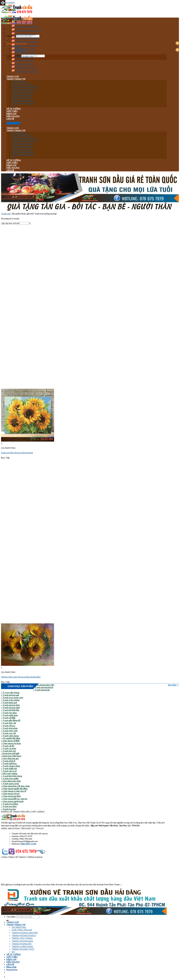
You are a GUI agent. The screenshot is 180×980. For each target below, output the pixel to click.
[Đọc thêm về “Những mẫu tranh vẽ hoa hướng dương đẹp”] (83, 667)
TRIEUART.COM (28, 844)
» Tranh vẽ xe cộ (9, 771)
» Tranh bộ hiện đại (10, 710)
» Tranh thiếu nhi (9, 768)
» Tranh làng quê (9, 702)
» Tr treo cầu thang (10, 692)
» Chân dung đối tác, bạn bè (14, 799)
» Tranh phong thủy (10, 705)
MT (13, 106)
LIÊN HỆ (10, 119)
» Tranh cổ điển (8, 718)
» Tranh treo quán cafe (12, 697)
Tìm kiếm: (11, 36)
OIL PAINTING (19, 81)
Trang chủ (6, 214)
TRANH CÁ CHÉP (22, 64)
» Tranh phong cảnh (10, 707)
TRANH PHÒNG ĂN (23, 49)
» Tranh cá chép (9, 748)
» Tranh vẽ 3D (8, 746)
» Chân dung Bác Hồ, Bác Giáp (15, 786)
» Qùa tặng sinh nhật (11, 781)
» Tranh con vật (8, 733)
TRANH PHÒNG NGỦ (24, 46)
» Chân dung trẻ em (10, 794)
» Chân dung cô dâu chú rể (14, 791)
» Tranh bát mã (8, 751)
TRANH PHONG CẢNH (25, 42)
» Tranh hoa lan (8, 809)
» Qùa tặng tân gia (10, 758)
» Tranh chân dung (10, 736)
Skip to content (8, 2)
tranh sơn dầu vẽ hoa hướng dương (17, 453)
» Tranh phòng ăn (41, 690)
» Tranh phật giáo (9, 715)
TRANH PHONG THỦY (25, 71)
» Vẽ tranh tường (9, 773)
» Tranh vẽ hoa (8, 726)
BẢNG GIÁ (11, 114)
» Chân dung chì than (11, 743)
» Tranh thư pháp (9, 728)
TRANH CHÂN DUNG (24, 53)
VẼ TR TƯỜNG (14, 109)
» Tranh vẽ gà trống (10, 766)
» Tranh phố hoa (9, 763)
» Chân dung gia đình (11, 796)
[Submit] (7, 40)
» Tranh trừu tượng (10, 700)
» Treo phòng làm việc (44, 685)
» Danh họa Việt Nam (11, 756)
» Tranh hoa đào (9, 806)
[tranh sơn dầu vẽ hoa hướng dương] (28, 441)
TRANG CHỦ (13, 76)
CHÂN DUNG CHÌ (22, 57)
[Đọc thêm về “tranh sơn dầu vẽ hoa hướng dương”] (83, 443)
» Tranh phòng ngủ (10, 695)
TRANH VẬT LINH (22, 23)
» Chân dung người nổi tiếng (14, 788)
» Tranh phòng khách (43, 687)
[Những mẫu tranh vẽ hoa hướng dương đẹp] (28, 665)
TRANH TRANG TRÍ (16, 79)
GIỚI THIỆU (12, 111)
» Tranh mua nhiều (10, 778)
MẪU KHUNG (13, 116)
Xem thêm (172, 685)
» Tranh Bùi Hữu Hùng (12, 776)
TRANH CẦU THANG (24, 68)
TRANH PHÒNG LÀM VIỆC (27, 30)
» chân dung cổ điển (10, 741)
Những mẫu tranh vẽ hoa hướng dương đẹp (21, 677)
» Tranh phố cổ (8, 761)
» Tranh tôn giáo (9, 713)
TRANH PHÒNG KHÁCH (26, 38)
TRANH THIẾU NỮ (23, 60)
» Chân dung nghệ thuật (12, 801)
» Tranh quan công (10, 783)
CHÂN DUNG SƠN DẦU (25, 27)
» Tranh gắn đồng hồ (11, 720)
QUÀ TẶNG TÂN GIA (24, 34)
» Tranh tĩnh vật (9, 723)
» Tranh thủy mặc (9, 731)
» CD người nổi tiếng (11, 738)
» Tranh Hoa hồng (10, 804)
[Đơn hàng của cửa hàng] (16, 223)
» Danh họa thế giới (10, 753)
